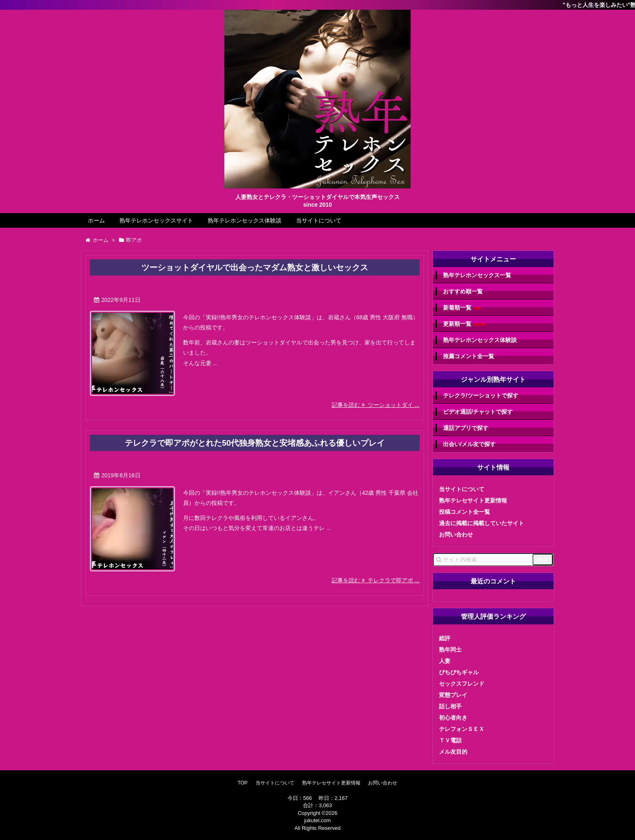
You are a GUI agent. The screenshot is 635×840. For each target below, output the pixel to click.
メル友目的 (453, 752)
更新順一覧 (465, 324)
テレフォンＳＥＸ (462, 729)
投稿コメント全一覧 (465, 512)
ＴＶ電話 (450, 740)
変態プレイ (453, 695)
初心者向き (453, 718)
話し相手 (450, 706)
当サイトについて (319, 220)
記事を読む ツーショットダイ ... (376, 405)
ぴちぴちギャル (459, 672)
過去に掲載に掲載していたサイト (482, 523)
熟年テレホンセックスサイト (156, 220)
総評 (445, 638)
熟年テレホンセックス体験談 (245, 220)
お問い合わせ (456, 534)
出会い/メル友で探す (469, 444)
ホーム (96, 220)
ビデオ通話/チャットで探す (478, 412)
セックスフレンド (462, 684)
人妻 (445, 661)
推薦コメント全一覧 (469, 356)
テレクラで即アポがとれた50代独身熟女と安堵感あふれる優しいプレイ (255, 443)
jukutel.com (317, 820)
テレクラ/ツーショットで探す (481, 395)
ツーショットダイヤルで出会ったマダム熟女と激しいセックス (255, 267)
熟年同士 (450, 650)
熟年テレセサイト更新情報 (473, 500)
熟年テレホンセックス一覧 (477, 275)
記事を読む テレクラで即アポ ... (376, 580)
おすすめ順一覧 (463, 291)
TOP (243, 783)
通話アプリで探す (466, 428)
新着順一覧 (462, 308)
